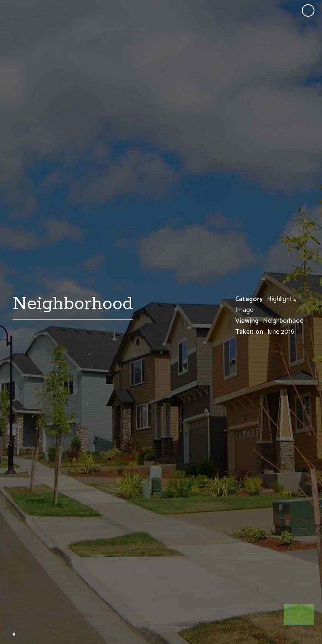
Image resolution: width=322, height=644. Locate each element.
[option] (161, 322)
